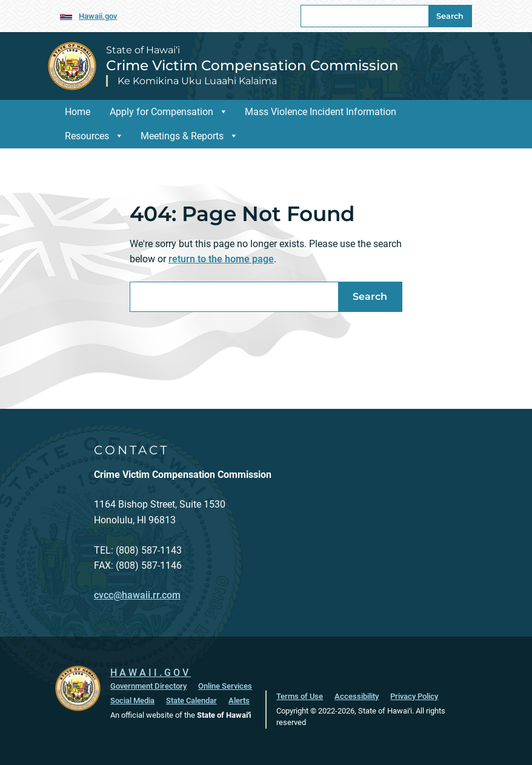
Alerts (239, 700)
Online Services (225, 686)
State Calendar (191, 700)
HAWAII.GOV (151, 673)
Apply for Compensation (169, 112)
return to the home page (221, 259)
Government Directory (148, 686)
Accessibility (357, 696)
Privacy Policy (414, 696)
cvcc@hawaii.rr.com (137, 595)
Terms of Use (300, 696)
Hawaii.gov (98, 16)
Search (450, 16)
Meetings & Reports (189, 136)
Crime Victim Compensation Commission (252, 65)
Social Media (132, 700)
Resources (94, 136)
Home (78, 112)
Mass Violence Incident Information (321, 112)
